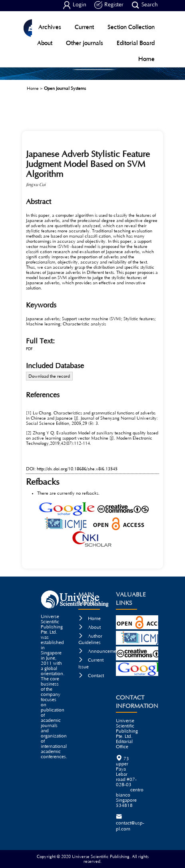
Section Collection (131, 27)
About (45, 43)
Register (109, 5)
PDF (29, 349)
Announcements (100, 651)
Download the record (49, 376)
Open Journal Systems (65, 88)
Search (145, 5)
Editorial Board (136, 43)
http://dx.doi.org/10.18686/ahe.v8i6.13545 (77, 469)
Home (146, 59)
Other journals (85, 43)
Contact (91, 676)
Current (84, 27)
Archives (50, 27)
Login (75, 5)
